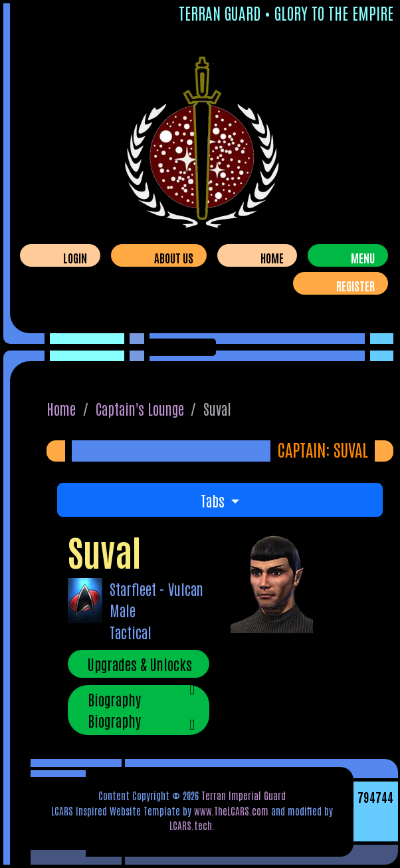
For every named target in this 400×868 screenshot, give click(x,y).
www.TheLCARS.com (231, 810)
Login (75, 257)
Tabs (214, 500)
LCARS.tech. (192, 825)
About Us (174, 257)
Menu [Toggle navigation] (363, 257)
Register (355, 285)
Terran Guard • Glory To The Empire (286, 13)
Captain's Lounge (140, 408)
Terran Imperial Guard (244, 795)
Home (272, 257)
